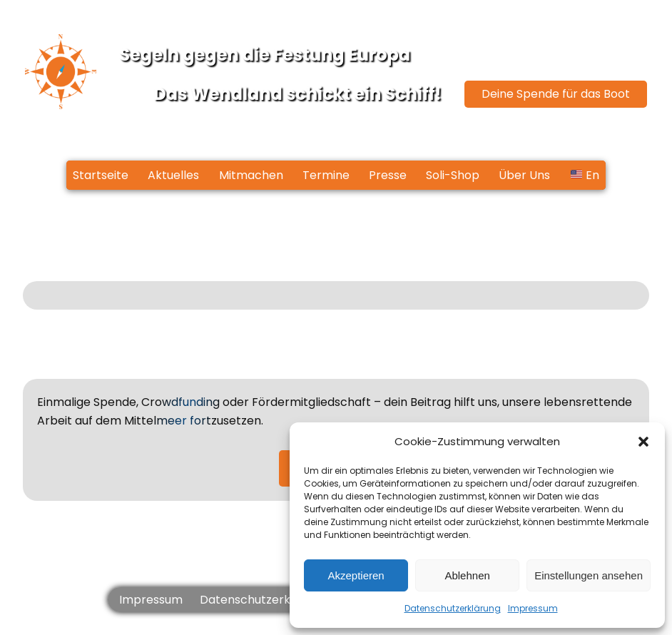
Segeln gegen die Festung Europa (265, 55)
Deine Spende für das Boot (556, 94)
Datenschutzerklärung (453, 608)
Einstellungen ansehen (589, 575)
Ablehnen (467, 575)
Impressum (533, 608)
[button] (643, 442)
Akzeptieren (356, 575)
